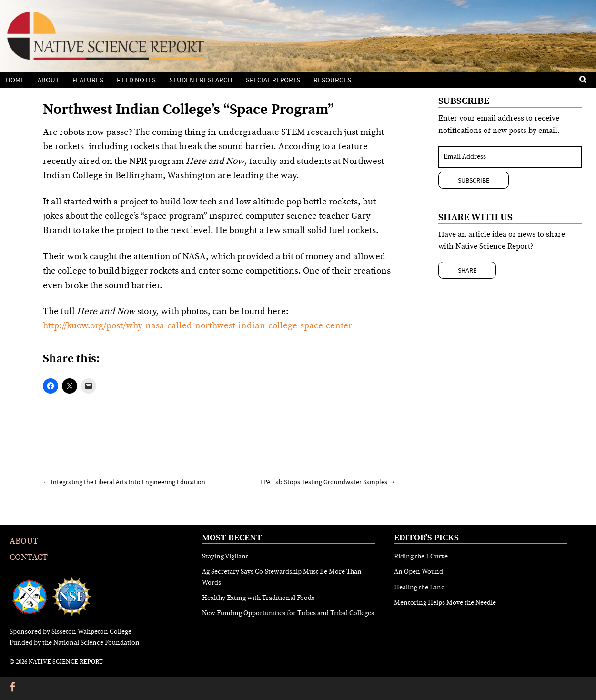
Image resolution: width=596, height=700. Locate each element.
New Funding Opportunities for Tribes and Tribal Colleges (288, 613)
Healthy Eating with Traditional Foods (258, 598)
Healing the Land (419, 588)
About (48, 80)
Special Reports (273, 80)
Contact (29, 557)
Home (15, 80)
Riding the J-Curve (421, 557)
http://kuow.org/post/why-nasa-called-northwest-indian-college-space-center (197, 326)
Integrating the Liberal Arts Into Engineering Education (124, 482)
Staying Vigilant (225, 557)
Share (467, 270)
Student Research (201, 80)
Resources (332, 80)
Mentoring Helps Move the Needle (445, 603)
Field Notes (136, 80)
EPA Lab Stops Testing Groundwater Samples (328, 482)
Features (88, 80)
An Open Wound (419, 572)
